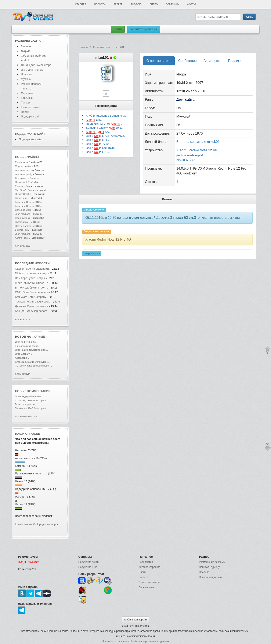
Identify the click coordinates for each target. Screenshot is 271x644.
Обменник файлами (34, 56)
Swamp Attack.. (23, 218)
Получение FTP (88, 567)
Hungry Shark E (23, 194)
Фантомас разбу (24, 174)
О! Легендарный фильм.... (29, 396)
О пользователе (159, 61)
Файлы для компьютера (36, 65)
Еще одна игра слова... (28, 346)
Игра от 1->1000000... (27, 342)
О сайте (143, 577)
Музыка (26, 79)
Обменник (172, 4)
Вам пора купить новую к (31, 278)
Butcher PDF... (23, 230)
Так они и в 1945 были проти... (32, 408)
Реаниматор (146, 562)
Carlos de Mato (23, 210)
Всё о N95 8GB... (101, 148)
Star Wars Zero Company (31, 297)
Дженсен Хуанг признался (32, 306)
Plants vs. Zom (23, 186)
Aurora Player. (22, 238)
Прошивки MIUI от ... (104, 124)
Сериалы (27, 93)
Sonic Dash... (22, 198)
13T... (94, 120)
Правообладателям (210, 577)
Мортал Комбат (24, 166)
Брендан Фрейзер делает (32, 311)
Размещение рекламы (212, 562)
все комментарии (26, 416)
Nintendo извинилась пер (31, 273)
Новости (100, 4)
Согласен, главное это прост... (31, 400)
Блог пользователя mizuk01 (198, 142)
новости (42, 263)
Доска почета (147, 587)
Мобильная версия (135, 620)
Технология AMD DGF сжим (33, 302)
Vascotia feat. (22, 222)
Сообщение (187, 61)
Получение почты (89, 562)
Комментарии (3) (26, 524)
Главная (81, 4)
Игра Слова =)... (24, 354)
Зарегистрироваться (143, 29)
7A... (98, 132)
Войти (118, 29)
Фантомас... (21, 178)
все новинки (23, 246)
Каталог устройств (149, 567)
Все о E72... (98, 152)
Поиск (25, 112)
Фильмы (26, 89)
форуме (38, 337)
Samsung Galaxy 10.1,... (105, 128)
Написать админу (209, 567)
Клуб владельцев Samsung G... (107, 116)
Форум (191, 4)
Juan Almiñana (23, 214)
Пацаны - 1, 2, (23, 182)
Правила (204, 572)
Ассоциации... (23, 358)
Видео (154, 4)
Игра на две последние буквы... (32, 350)
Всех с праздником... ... (28, 404)
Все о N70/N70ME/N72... (106, 136)
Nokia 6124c (186, 160)
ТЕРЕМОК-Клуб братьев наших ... (33, 366)
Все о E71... (98, 140)
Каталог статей (30, 107)
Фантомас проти (24, 170)
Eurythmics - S (23, 162)
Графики (235, 61)
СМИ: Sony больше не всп (32, 292)
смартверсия (92, 253)
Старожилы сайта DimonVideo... (32, 362)
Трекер (118, 4)
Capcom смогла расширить (32, 269)
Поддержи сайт (31, 116)
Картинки (27, 98)
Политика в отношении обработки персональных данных (135, 641)
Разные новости (31, 84)
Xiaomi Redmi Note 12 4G (197, 150)
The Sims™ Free (24, 190)
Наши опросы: (28, 434)
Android (136, 4)
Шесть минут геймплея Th (32, 283)
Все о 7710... (99, 144)
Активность (212, 61)
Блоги (142, 572)
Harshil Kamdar (23, 226)
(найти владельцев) (190, 155)
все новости (23, 319)
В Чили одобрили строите (32, 288)
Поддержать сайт (30, 134)
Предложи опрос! (48, 524)
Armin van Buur (23, 202)
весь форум (23, 374)
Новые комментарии (33, 391)
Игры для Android (32, 70)
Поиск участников (149, 582)
